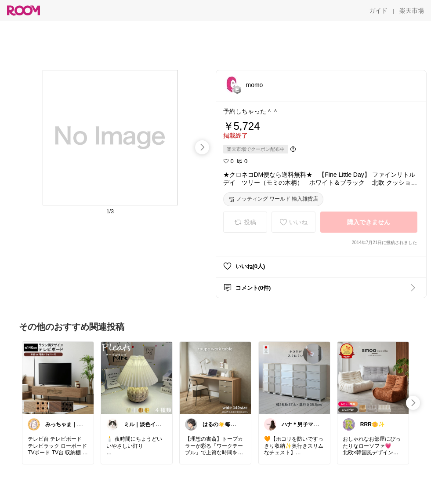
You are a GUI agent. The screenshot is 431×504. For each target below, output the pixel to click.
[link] (58, 377)
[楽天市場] (412, 11)
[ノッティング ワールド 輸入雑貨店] (273, 199)
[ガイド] (378, 11)
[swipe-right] (202, 147)
